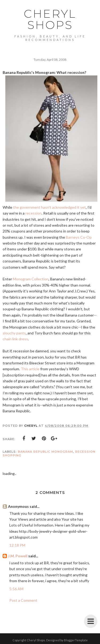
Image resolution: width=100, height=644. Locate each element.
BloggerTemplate (76, 640)
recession (33, 213)
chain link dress (15, 339)
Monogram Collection (31, 279)
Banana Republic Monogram (45, 452)
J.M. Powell (18, 556)
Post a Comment (23, 600)
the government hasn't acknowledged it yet (49, 207)
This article (30, 369)
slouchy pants (14, 333)
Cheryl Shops (50, 19)
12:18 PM (17, 545)
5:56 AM (16, 589)
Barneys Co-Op (79, 237)
